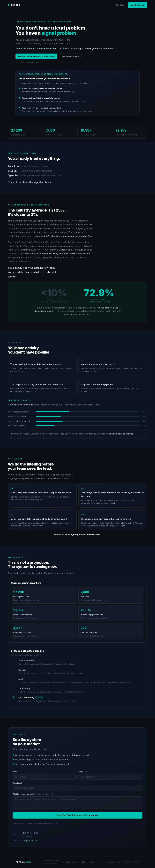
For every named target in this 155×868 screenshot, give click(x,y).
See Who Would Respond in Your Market (36, 56)
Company (83, 772)
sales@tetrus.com (29, 840)
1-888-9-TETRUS (29, 835)
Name (15, 772)
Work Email (17, 783)
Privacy (111, 862)
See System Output (70, 56)
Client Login (121, 5)
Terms (119, 862)
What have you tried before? (34, 794)
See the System (138, 5)
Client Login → (89, 862)
